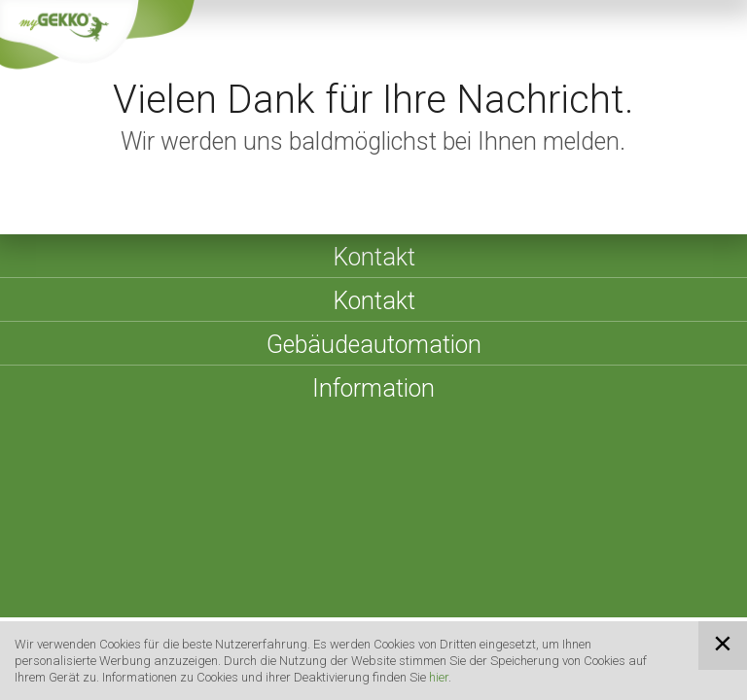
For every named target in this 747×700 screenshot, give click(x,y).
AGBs (419, 489)
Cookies (652, 489)
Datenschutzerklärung (531, 489)
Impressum (265, 489)
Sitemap (352, 489)
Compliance (88, 513)
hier (439, 677)
